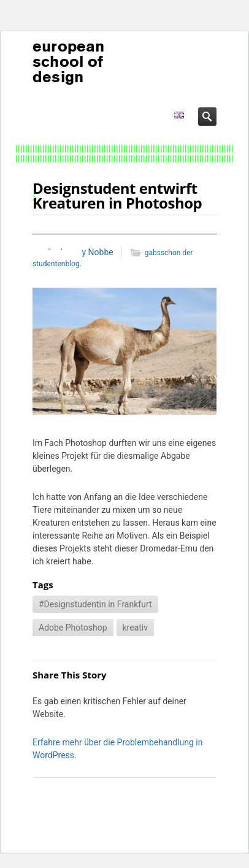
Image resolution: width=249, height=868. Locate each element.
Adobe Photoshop (73, 628)
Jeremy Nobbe (86, 252)
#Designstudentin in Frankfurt (95, 604)
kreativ (136, 628)
